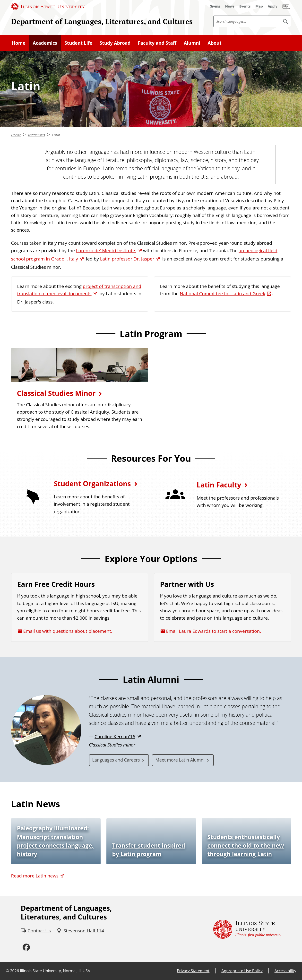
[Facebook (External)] (26, 947)
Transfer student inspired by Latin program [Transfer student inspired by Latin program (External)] (149, 850)
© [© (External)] (7, 971)
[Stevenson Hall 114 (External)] (80, 931)
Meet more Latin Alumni (180, 760)
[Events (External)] (245, 6)
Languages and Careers (116, 760)
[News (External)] (230, 6)
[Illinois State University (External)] (48, 6)
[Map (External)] (259, 6)
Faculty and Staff (157, 43)
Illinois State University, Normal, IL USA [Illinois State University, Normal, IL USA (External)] (55, 971)
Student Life (78, 43)
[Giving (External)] (215, 6)
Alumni (192, 43)
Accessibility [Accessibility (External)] (285, 971)
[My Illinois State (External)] (286, 6)
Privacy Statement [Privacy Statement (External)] (193, 971)
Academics (45, 43)
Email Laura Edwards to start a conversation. (214, 631)
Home (19, 43)
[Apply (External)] (273, 6)
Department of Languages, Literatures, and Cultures (102, 21)
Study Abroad (115, 43)
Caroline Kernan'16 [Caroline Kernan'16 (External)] (115, 737)
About (214, 43)
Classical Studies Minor (56, 393)
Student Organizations (92, 484)
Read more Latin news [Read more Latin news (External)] (35, 876)
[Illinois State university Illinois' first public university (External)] (247, 929)
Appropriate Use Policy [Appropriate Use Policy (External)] (242, 971)
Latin (56, 135)
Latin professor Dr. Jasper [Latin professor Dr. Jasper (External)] (127, 259)
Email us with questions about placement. (68, 631)
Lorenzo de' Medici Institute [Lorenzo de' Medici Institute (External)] (106, 251)
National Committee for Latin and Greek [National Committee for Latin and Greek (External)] (223, 294)
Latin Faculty (219, 485)
